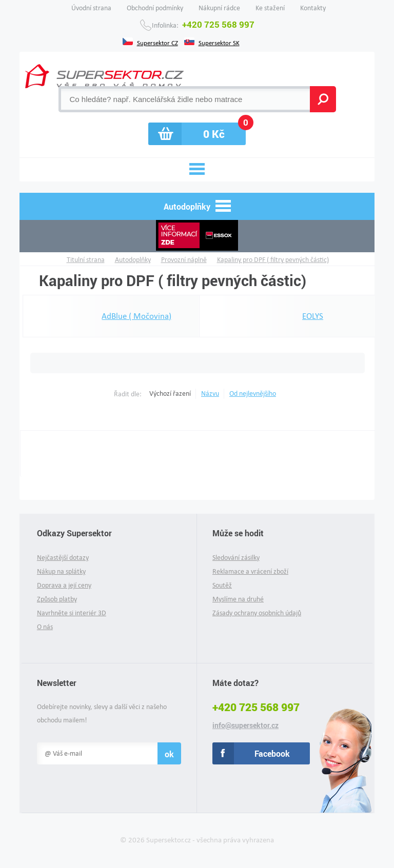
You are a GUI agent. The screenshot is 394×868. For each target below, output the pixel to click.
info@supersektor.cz (245, 725)
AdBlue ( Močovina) (113, 316)
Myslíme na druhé (238, 599)
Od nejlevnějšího (253, 393)
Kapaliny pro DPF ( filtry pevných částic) (273, 260)
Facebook (272, 753)
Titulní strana (86, 260)
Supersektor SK (219, 42)
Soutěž (222, 585)
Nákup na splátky (61, 571)
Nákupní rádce (219, 8)
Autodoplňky (133, 260)
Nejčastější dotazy (63, 558)
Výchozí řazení (170, 393)
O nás (45, 627)
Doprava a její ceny (64, 585)
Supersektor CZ (157, 42)
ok (169, 754)
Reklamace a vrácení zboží (250, 571)
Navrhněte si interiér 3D (72, 613)
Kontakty (313, 8)
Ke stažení (270, 8)
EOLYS (290, 316)
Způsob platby (57, 599)
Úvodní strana (91, 8)
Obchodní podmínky (155, 8)
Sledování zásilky (236, 558)
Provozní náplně (184, 260)
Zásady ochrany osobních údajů (257, 613)
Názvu (210, 393)
